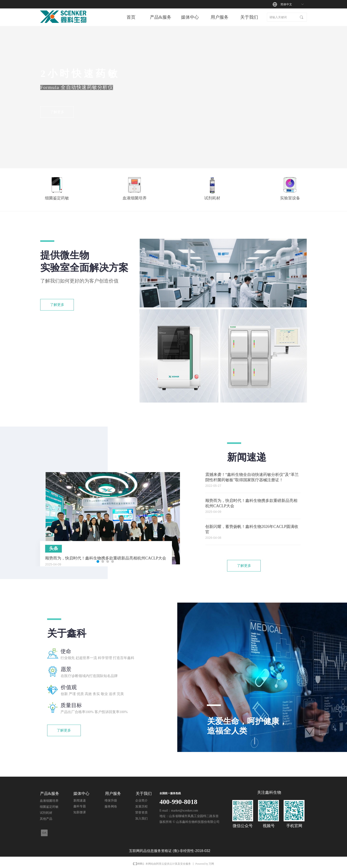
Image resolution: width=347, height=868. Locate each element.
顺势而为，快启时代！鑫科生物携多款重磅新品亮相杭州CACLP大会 (251, 503)
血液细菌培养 (49, 801)
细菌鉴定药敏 (49, 807)
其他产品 (46, 819)
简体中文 (286, 4)
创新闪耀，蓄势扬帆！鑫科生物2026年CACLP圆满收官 (252, 529)
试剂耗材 (46, 813)
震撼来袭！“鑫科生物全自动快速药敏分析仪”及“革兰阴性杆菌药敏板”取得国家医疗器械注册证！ (252, 477)
